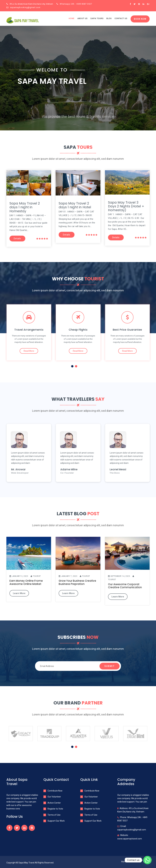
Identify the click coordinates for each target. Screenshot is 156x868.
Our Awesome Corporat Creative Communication (125, 586)
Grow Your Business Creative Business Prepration (77, 582)
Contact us (121, 18)
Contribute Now (55, 791)
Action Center (54, 803)
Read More (29, 351)
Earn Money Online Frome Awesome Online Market (26, 582)
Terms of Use (54, 815)
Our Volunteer (54, 797)
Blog (109, 18)
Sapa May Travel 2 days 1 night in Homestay (25, 207)
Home (72, 18)
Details (17, 239)
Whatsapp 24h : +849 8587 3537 (74, 4)
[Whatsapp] (147, 860)
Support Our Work (56, 821)
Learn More (19, 593)
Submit (109, 666)
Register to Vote (55, 809)
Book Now (140, 19)
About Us (135, 862)
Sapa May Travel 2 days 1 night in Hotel (75, 205)
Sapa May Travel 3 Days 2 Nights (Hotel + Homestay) (126, 206)
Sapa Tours (97, 18)
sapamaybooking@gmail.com (23, 7)
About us (82, 18)
